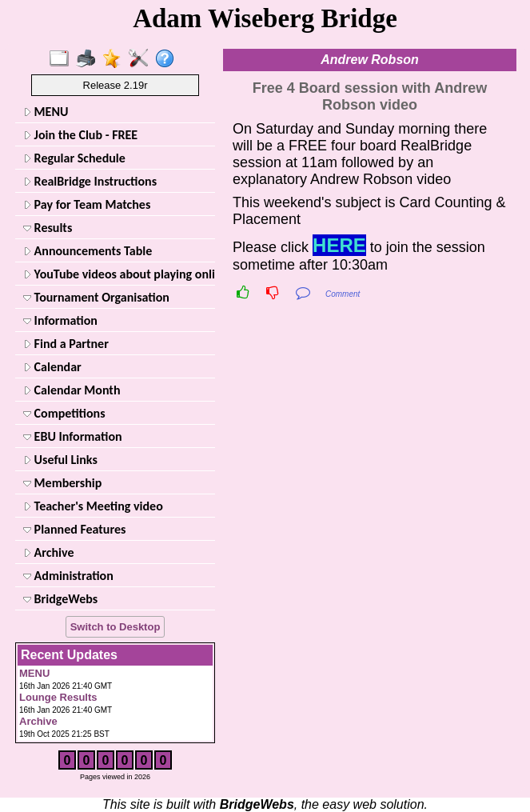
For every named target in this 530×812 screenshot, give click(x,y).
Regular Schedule (74, 158)
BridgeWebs (60, 599)
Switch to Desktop (116, 627)
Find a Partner (66, 344)
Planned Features (74, 529)
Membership (62, 483)
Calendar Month (72, 390)
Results (48, 228)
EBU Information (73, 436)
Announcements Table (88, 251)
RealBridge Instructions (90, 181)
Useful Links (60, 460)
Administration (68, 576)
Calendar (52, 367)
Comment (343, 294)
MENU (46, 112)
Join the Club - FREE (80, 135)
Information (60, 320)
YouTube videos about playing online (118, 274)
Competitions (64, 413)
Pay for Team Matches (87, 204)
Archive (48, 552)
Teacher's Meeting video (93, 506)
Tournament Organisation (96, 297)
